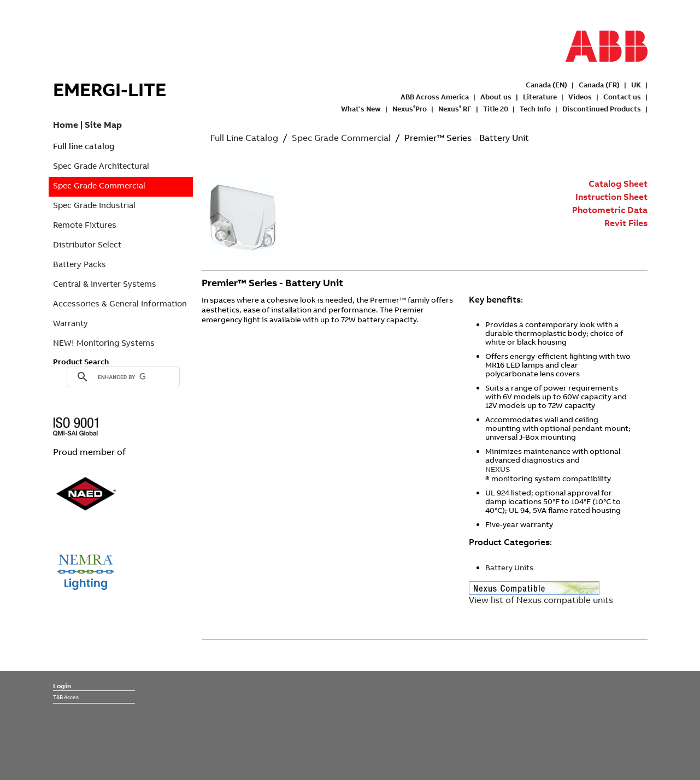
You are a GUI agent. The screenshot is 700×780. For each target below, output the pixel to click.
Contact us (622, 97)
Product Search (81, 362)
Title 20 (496, 109)
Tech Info (535, 109)
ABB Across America (435, 97)
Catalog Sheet (618, 184)
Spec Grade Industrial (94, 205)
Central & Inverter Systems (105, 284)
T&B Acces (66, 697)
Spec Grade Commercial (99, 185)
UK (636, 85)
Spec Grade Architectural (101, 166)
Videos (580, 97)
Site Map (103, 125)
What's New (361, 109)
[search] (122, 377)
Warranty (70, 323)
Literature (540, 97)
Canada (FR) (599, 85)
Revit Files (626, 223)
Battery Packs (80, 264)
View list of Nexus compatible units (541, 600)
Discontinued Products (602, 109)
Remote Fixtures (85, 225)
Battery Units (509, 568)
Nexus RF (455, 109)
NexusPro (410, 109)
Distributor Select (87, 244)
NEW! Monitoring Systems (104, 343)
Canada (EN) (546, 85)
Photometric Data (610, 210)
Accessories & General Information (120, 303)
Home (66, 125)
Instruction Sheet (611, 197)
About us (496, 97)
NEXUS (498, 469)
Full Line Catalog (244, 138)
